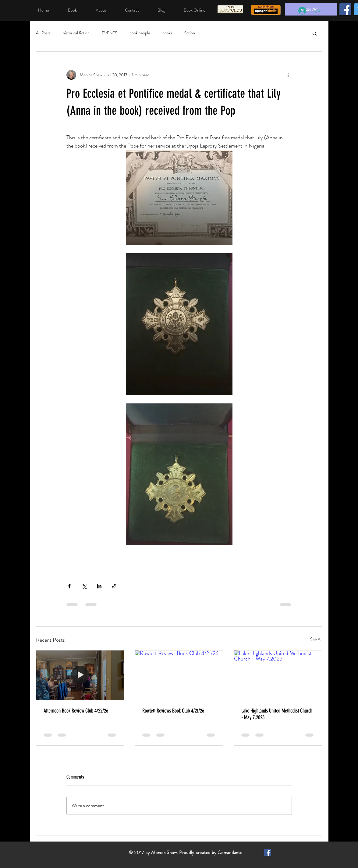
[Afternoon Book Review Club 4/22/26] (80, 675)
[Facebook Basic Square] (267, 853)
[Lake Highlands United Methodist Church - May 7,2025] (278, 675)
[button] (315, 33)
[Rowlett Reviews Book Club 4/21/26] (179, 675)
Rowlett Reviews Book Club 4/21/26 (173, 711)
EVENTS (110, 33)
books (167, 33)
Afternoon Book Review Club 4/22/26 (76, 711)
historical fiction (76, 33)
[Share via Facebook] (69, 586)
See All (316, 639)
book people (140, 33)
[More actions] (288, 75)
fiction (190, 33)
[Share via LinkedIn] (99, 586)
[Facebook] (345, 9)
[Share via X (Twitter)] (84, 586)
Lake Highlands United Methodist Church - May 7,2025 (277, 714)
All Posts (43, 33)
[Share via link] (114, 586)
